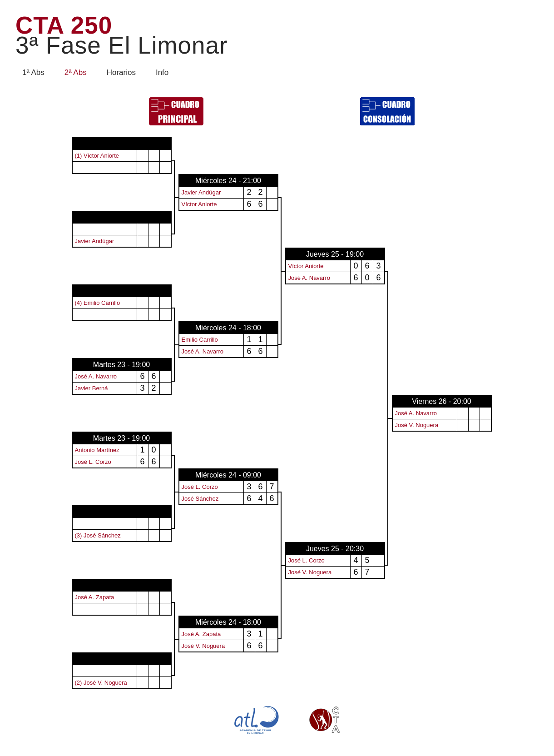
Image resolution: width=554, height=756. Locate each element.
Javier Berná (92, 388)
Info (162, 72)
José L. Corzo (93, 462)
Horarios (121, 72)
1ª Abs (33, 72)
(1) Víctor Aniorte (97, 156)
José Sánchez (200, 499)
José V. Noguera (417, 425)
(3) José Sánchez (98, 535)
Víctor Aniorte (199, 204)
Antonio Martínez (97, 450)
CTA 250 (122, 36)
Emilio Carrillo (200, 340)
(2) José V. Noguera (101, 683)
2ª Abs (76, 72)
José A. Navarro (309, 278)
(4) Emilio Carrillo (98, 303)
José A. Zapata (95, 597)
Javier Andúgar (201, 192)
